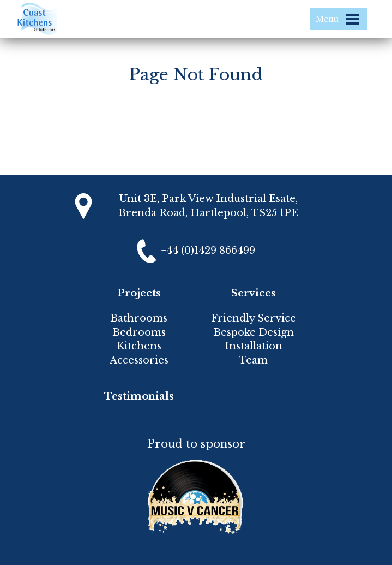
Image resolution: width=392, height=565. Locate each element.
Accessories (139, 360)
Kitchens (139, 346)
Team (253, 360)
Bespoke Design (254, 332)
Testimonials (139, 396)
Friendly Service (254, 318)
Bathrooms (139, 318)
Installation (254, 346)
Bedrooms (139, 332)
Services (254, 293)
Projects (139, 293)
